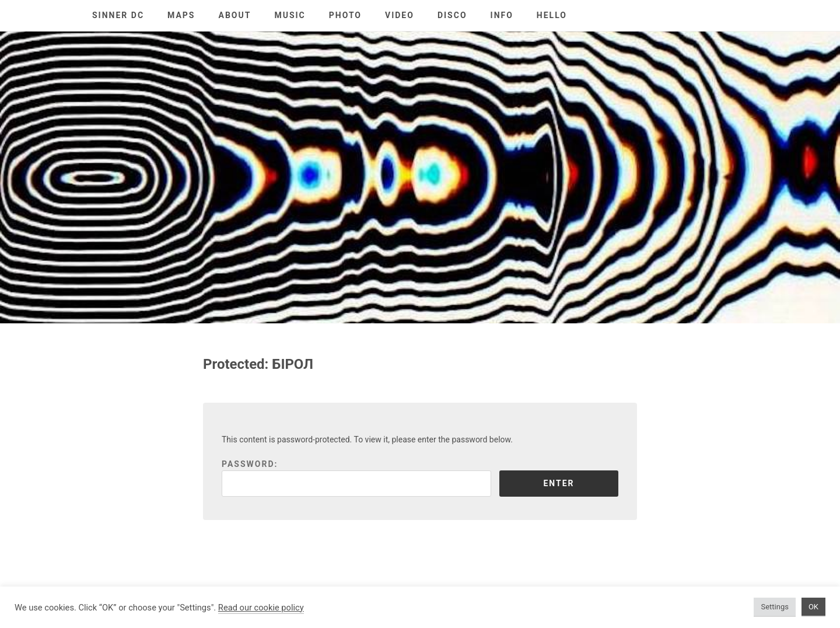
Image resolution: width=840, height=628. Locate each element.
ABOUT (235, 15)
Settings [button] (774, 607)
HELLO (552, 15)
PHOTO (345, 15)
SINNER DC (118, 15)
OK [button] (813, 607)
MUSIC (290, 15)
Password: (356, 478)
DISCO (452, 15)
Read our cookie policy (261, 608)
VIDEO (400, 15)
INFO (502, 15)
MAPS (181, 15)
